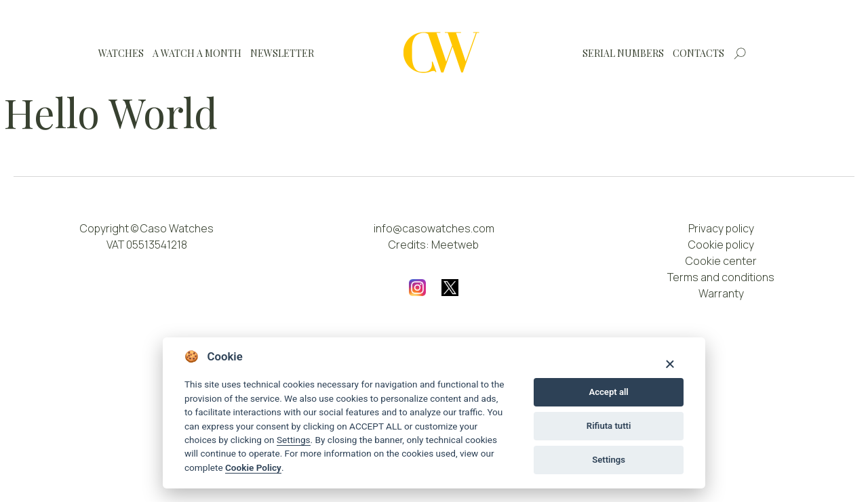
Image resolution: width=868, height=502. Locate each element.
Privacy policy (721, 228)
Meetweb (455, 245)
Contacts (698, 53)
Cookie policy (721, 245)
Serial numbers (623, 53)
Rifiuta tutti (609, 426)
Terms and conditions (721, 277)
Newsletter (282, 53)
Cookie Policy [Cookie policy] (253, 467)
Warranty (721, 293)
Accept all (608, 392)
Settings (294, 440)
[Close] (670, 363)
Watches (121, 53)
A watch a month (197, 53)
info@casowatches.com (434, 228)
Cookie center (721, 261)
